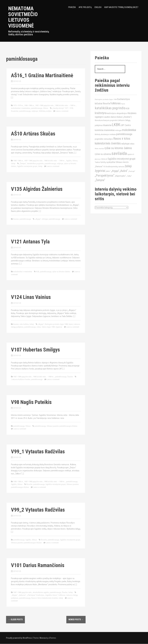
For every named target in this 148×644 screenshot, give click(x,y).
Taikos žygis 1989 (48, 327)
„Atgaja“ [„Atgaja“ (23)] (115, 171)
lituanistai (15, 111)
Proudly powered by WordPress (19, 638)
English (98, 7)
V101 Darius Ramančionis (38, 565)
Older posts (15, 620)
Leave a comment (62, 111)
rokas (39, 327)
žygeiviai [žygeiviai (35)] (100, 171)
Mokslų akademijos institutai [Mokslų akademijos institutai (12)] (105, 134)
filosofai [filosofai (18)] (106, 104)
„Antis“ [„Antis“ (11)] (108, 171)
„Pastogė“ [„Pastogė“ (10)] (132, 171)
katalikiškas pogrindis (35, 163)
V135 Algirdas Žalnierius (37, 189)
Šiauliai (70, 377)
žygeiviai (59, 327)
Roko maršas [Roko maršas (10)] (99, 149)
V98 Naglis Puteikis (31, 402)
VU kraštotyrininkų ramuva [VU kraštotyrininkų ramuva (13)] (114, 166)
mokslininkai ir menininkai (20, 108)
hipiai (71, 324)
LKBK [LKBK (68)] (116, 125)
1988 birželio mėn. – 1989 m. (65, 105)
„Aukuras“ (22, 595)
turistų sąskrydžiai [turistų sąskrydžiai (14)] (108, 162)
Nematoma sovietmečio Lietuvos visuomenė (23, 17)
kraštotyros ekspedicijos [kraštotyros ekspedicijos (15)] (117, 113)
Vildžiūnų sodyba (45, 111)
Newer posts (76, 620)
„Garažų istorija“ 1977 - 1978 (63, 108)
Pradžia (72, 7)
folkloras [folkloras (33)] (116, 103)
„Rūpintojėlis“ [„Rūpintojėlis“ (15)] (120, 176)
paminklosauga (36, 108)
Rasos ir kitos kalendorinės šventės (45, 598)
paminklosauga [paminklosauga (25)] (124, 134)
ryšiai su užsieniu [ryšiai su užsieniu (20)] (103, 154)
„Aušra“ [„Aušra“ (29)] (124, 171)
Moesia (43, 638)
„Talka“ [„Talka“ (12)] (129, 176)
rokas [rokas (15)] (132, 144)
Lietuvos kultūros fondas (21, 379)
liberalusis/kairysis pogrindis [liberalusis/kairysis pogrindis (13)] (106, 120)
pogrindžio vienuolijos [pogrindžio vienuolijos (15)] (104, 139)
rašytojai (35, 111)
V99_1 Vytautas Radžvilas (38, 452)
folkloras (62, 595)
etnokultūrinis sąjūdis (41, 592)
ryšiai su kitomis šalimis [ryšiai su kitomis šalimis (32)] (118, 148)
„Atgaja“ (38, 219)
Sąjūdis (69, 161)
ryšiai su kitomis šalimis (61, 272)
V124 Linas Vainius (31, 297)
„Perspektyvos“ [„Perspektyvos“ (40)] (105, 175)
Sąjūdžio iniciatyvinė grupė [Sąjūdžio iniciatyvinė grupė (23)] (121, 159)
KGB (38, 272)
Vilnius (46, 108)
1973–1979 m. (18, 105)
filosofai (29, 484)
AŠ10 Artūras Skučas (33, 134)
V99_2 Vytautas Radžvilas (38, 510)
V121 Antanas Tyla (30, 242)
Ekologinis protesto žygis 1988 (56, 324)
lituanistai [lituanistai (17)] (107, 125)
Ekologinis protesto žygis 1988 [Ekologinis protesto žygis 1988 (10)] (106, 99)
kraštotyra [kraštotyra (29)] (100, 113)
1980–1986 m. (29, 105)
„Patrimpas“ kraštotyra (35, 595)
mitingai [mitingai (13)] (118, 130)
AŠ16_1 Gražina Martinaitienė (42, 75)
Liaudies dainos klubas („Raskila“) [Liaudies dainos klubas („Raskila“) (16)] (118, 117)
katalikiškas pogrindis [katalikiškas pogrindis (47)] (110, 108)
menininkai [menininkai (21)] (109, 130)
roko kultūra (24, 324)
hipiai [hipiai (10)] (123, 104)
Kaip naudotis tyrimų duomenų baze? (121, 7)
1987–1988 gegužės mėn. (45, 105)
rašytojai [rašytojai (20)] (125, 144)
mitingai (45, 219)
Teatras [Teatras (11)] (97, 162)
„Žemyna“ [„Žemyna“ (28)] (100, 180)
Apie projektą (85, 7)
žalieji (13, 163)
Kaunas (16, 219)
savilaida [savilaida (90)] (119, 153)
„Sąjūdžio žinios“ (51, 595)
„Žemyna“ (23, 163)
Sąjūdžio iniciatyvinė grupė (27, 166)
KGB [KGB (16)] (128, 109)
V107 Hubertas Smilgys (35, 350)
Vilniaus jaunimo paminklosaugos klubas (62, 426)
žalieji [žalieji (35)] (128, 166)
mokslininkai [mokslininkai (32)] (129, 130)
